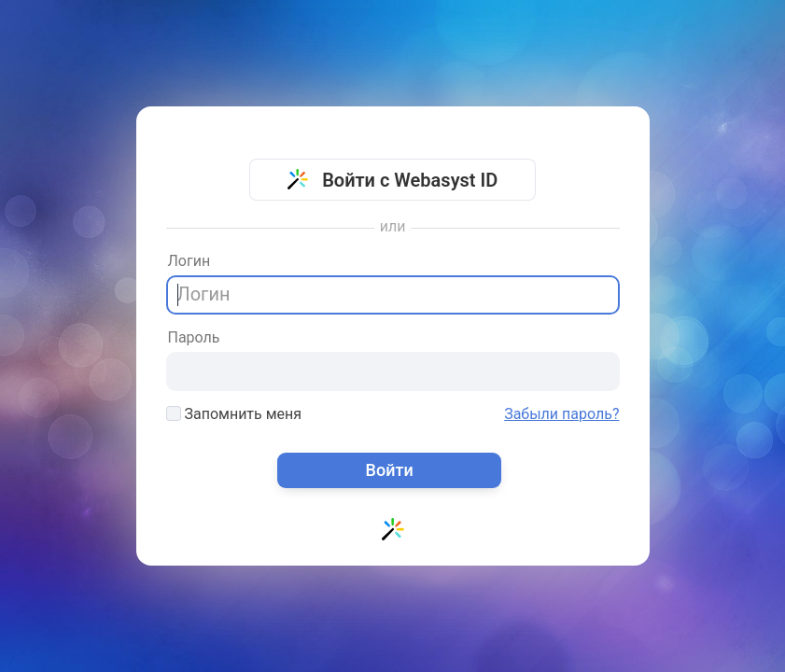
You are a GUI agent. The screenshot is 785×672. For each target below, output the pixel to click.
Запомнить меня (234, 414)
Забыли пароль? (561, 414)
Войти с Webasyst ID (393, 180)
